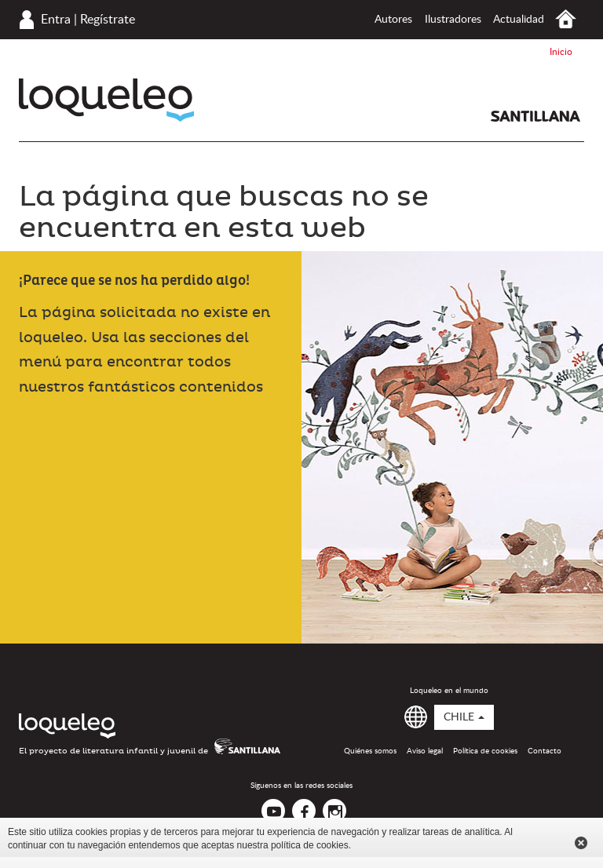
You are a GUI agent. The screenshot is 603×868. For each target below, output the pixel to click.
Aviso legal (425, 751)
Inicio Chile (566, 19)
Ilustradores (453, 20)
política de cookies (310, 845)
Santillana (535, 116)
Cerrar (581, 843)
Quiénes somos (370, 751)
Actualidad (519, 20)
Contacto (545, 751)
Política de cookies (485, 751)
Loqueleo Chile (106, 100)
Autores (393, 20)
